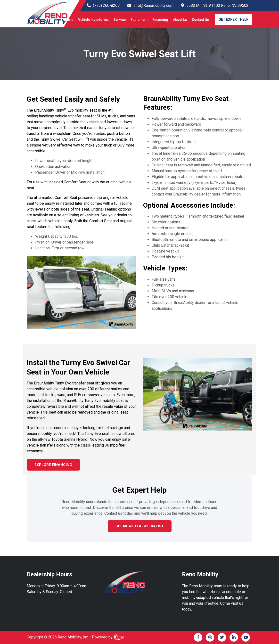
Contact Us (200, 20)
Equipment (139, 20)
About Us (180, 20)
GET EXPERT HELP (234, 19)
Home (68, 20)
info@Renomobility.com (153, 5)
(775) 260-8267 (106, 5)
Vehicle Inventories (93, 20)
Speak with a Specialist (140, 526)
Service (120, 20)
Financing (160, 20)
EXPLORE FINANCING (53, 465)
